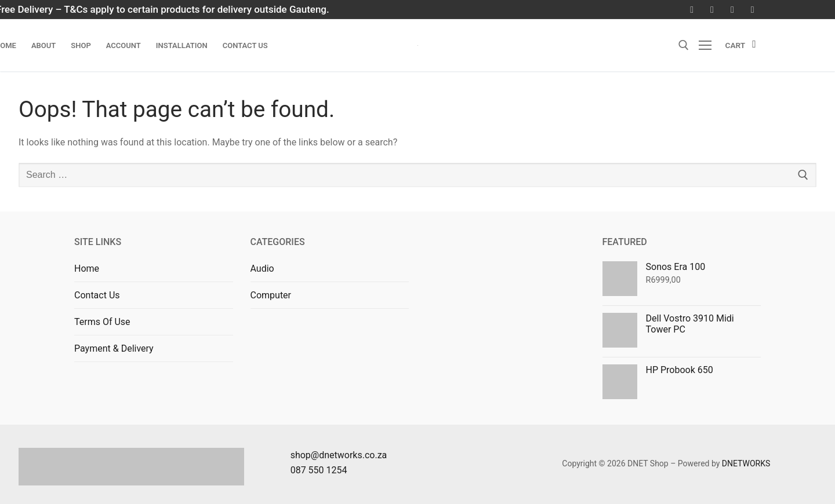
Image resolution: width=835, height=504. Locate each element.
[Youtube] (732, 10)
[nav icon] (707, 45)
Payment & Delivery (114, 348)
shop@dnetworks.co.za (339, 455)
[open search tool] (684, 45)
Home (87, 269)
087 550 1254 (319, 470)
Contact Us (97, 295)
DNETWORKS (746, 463)
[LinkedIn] (752, 10)
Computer (271, 295)
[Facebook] (692, 10)
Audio (262, 269)
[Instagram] (712, 10)
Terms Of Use (102, 322)
